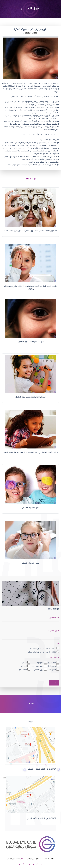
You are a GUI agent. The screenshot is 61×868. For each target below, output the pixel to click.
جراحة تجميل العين (37, 666)
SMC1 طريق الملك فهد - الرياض (42, 769)
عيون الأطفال (39, 670)
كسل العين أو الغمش (31, 563)
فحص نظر (52, 670)
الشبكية (24, 663)
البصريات (24, 666)
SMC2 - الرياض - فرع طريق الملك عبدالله (42, 652)
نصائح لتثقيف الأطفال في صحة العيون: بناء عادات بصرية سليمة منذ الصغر (31, 452)
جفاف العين (23, 670)
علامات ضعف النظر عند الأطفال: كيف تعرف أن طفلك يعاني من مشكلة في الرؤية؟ (31, 287)
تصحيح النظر (52, 666)
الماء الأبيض (52, 663)
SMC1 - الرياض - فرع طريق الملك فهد (43, 648)
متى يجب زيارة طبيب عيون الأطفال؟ (31, 342)
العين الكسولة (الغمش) (31, 508)
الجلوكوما (40, 663)
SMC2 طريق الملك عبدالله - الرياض (41, 818)
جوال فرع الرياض (33, 858)
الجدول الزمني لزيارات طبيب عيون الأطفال (30, 397)
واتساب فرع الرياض (14, 858)
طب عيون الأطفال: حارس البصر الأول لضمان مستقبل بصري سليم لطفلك (31, 231)
